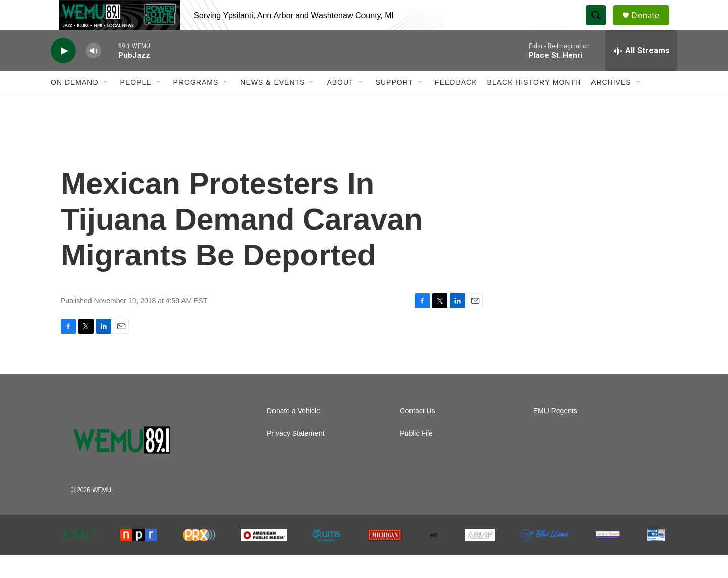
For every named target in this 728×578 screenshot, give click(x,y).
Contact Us (417, 434)
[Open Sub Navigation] (106, 105)
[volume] (94, 74)
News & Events (272, 105)
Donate (652, 27)
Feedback (456, 105)
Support (394, 105)
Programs (196, 105)
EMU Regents (555, 434)
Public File (416, 456)
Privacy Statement (296, 456)
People (136, 105)
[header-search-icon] (601, 27)
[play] (63, 74)
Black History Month (534, 105)
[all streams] (641, 73)
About (340, 105)
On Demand (75, 105)
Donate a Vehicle (294, 434)
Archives (611, 105)
